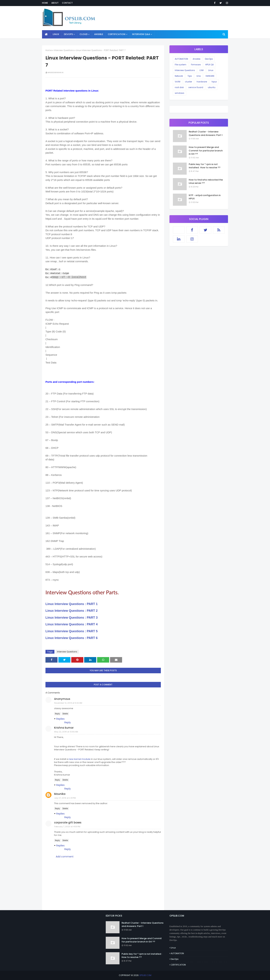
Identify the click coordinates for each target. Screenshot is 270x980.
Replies (60, 719)
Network (179, 76)
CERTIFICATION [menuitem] (117, 34)
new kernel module (80, 759)
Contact (67, 3)
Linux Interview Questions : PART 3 (72, 618)
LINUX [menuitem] (56, 34)
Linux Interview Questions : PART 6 (72, 638)
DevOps (209, 59)
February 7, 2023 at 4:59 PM (67, 827)
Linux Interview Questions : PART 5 (72, 631)
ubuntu (212, 87)
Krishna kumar (64, 728)
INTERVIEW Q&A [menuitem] (141, 34)
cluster (188, 82)
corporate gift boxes (68, 822)
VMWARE (210, 76)
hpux (214, 82)
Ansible (196, 59)
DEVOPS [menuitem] (68, 34)
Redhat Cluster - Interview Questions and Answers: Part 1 (206, 133)
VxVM (178, 82)
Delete (65, 714)
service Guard (196, 87)
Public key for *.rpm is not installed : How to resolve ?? (205, 166)
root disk (179, 87)
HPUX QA (209, 65)
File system (181, 65)
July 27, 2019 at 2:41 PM (65, 798)
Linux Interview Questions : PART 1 (72, 604)
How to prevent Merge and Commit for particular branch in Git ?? (206, 151)
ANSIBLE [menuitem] (99, 34)
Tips (190, 76)
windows (180, 93)
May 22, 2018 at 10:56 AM (66, 732)
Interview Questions (64, 50)
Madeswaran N (55, 72)
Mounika (60, 794)
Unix (199, 76)
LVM (202, 70)
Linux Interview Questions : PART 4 (72, 624)
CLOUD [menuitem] (84, 34)
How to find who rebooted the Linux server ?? (206, 181)
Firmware (196, 65)
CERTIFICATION (178, 965)
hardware (202, 82)
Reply (57, 714)
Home (45, 3)
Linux (211, 70)
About (55, 3)
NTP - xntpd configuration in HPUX (205, 197)
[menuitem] (46, 34)
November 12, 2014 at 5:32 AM (68, 703)
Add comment (65, 857)
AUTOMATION (181, 59)
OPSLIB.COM (145, 975)
